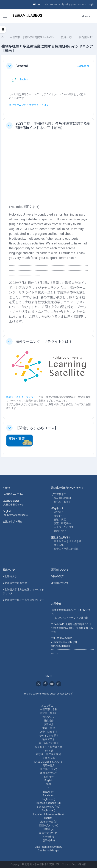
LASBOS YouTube (13, 494)
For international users (15, 515)
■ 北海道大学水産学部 (15, 583)
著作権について (60, 583)
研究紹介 (59, 512)
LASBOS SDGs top (13, 505)
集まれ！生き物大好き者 (67, 541)
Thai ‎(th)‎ (49, 818)
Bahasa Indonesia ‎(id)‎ (49, 803)
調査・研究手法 (62, 523)
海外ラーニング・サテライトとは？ (29, 105)
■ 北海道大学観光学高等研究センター (23, 600)
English (48, 780)
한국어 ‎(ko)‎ (49, 840)
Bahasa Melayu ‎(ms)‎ (49, 807)
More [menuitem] (85, 16)
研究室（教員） (62, 502)
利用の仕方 (57, 576)
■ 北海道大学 (10, 576)
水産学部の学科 (62, 498)
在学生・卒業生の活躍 (66, 549)
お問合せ (49, 777)
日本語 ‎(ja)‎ (49, 829)
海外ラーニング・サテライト (22, 397)
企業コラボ (49, 758)
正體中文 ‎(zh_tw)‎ (48, 825)
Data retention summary (48, 847)
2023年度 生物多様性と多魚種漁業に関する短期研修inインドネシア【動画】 (53, 126)
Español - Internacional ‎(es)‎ (48, 814)
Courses (4, 37)
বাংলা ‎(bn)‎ (48, 837)
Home (6, 488)
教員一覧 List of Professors (68, 37)
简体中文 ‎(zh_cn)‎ (49, 833)
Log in (91, 4)
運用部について (60, 570)
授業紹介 (59, 516)
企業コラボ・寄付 (13, 522)
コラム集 (59, 545)
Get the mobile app (48, 851)
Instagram (48, 792)
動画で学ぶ (60, 531)
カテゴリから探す (64, 527)
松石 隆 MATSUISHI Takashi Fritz (87, 37)
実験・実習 (60, 520)
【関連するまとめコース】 (37, 428)
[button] (37, 4)
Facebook (48, 795)
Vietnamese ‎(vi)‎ (49, 822)
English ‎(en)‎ (49, 799)
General (22, 66)
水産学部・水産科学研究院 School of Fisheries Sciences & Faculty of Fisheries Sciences (34, 37)
